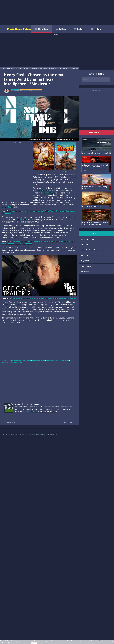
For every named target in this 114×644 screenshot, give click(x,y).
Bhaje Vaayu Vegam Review (92, 206)
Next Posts (69, 422)
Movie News (85, 272)
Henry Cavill (7, 207)
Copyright (21, 435)
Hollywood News (86, 261)
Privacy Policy (13, 435)
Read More (26, 412)
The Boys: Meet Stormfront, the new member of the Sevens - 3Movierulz (44, 298)
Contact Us (4, 435)
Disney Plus (85, 255)
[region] (57, 12)
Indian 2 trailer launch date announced (95, 153)
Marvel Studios (86, 266)
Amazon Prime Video (88, 239)
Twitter (33, 412)
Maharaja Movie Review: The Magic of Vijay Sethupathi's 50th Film (95, 223)
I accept (34, 643)
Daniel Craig (49, 193)
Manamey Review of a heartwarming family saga (95, 188)
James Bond (22, 219)
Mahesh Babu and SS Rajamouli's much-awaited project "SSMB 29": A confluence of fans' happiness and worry (95, 168)
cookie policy (100, 641)
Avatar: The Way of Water (89, 250)
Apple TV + (84, 244)
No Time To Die (44, 190)
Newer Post (9, 422)
